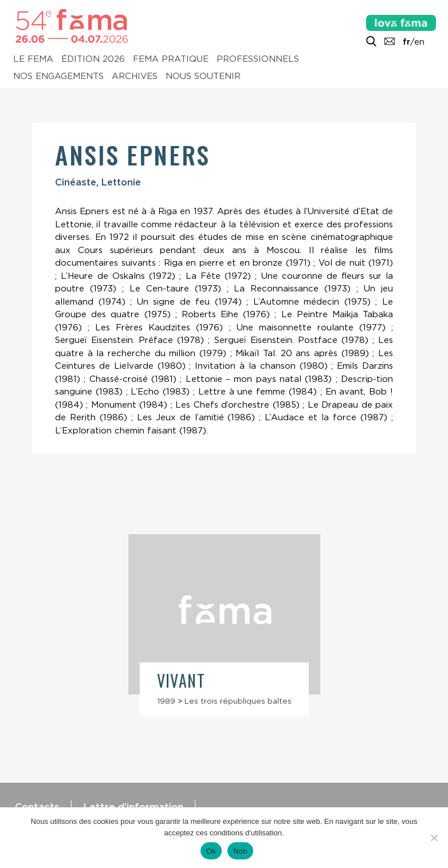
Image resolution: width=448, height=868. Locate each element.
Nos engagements (58, 77)
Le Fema (33, 60)
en (419, 42)
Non (240, 851)
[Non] (434, 838)
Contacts (37, 807)
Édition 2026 (93, 60)
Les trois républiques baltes (238, 701)
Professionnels (258, 60)
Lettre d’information (133, 807)
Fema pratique (171, 60)
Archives (135, 77)
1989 (166, 701)
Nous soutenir (203, 77)
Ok (211, 851)
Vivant (181, 680)
